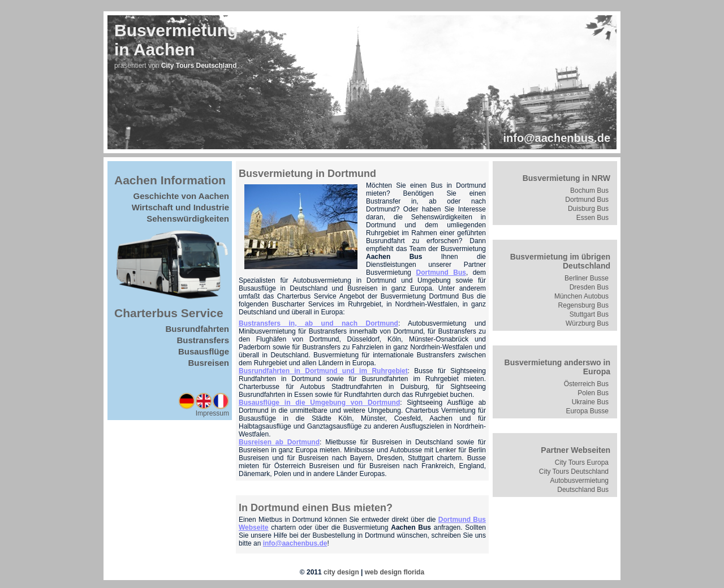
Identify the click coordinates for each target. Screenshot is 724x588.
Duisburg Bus (588, 209)
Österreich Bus (586, 384)
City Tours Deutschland (574, 472)
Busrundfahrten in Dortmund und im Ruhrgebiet (323, 371)
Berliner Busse (587, 278)
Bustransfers (203, 340)
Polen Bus (593, 393)
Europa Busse (587, 411)
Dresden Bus (589, 287)
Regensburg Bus (583, 305)
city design (341, 572)
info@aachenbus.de (557, 138)
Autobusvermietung (579, 481)
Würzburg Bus (587, 323)
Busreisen (208, 363)
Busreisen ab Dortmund (279, 442)
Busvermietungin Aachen (176, 40)
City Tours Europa (582, 462)
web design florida (395, 572)
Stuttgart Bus (589, 314)
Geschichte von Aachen (182, 196)
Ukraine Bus (590, 402)
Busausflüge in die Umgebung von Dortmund (319, 403)
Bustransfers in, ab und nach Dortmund (318, 323)
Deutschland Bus (583, 490)
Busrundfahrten (198, 329)
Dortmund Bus (441, 273)
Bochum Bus (589, 191)
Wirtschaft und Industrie (180, 207)
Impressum (212, 413)
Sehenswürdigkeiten (188, 219)
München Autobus (581, 296)
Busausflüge (204, 351)
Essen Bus (592, 218)
